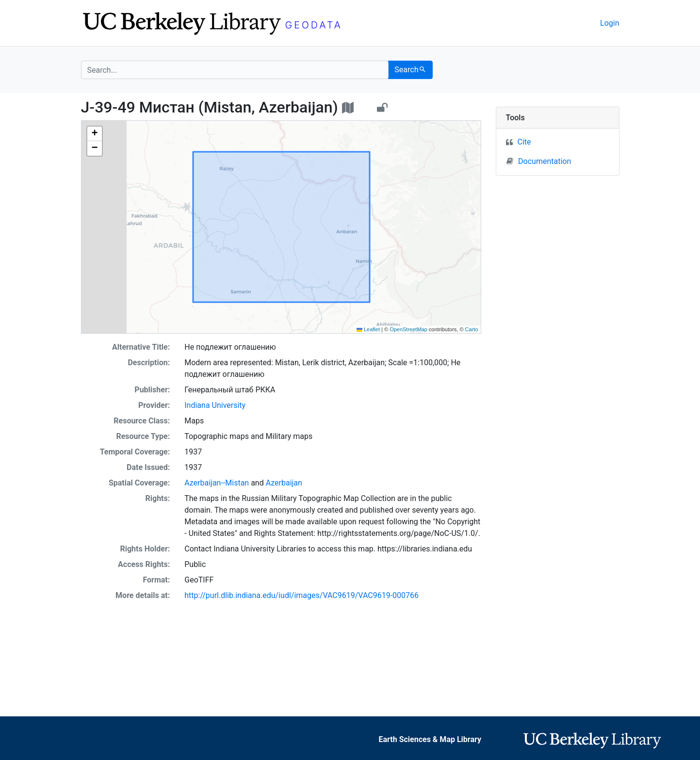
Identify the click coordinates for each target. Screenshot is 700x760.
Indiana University (215, 405)
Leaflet (368, 329)
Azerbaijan (284, 483)
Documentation (539, 161)
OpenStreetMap (408, 329)
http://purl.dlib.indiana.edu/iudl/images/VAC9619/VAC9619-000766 (301, 595)
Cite (524, 142)
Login (610, 23)
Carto (472, 329)
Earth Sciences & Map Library (430, 739)
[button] (95, 134)
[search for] (235, 70)
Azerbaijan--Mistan (217, 483)
